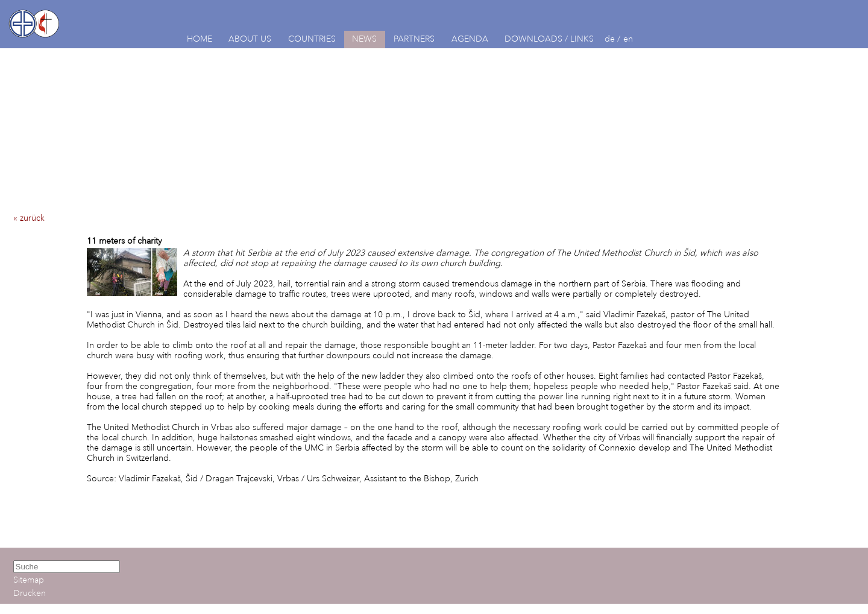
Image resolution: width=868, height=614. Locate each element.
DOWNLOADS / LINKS (549, 39)
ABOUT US (250, 39)
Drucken (30, 593)
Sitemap (29, 580)
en (628, 39)
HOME (200, 39)
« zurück (29, 218)
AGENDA (470, 39)
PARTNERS (414, 39)
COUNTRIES (312, 39)
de (610, 39)
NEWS (364, 39)
